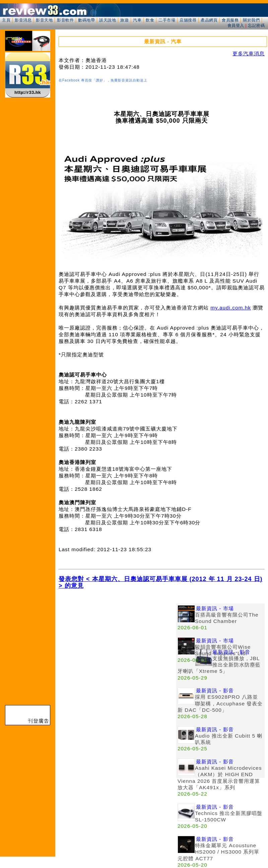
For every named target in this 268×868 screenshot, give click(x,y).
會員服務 (230, 20)
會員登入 (236, 25)
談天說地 (108, 20)
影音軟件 (65, 20)
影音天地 (44, 20)
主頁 (6, 20)
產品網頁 (209, 20)
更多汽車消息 (249, 53)
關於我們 (251, 20)
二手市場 (167, 20)
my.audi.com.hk (231, 308)
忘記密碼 (256, 25)
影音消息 (23, 20)
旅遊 (124, 20)
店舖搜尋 (188, 20)
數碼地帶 (86, 20)
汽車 (137, 20)
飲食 (150, 20)
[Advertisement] (117, 650)
